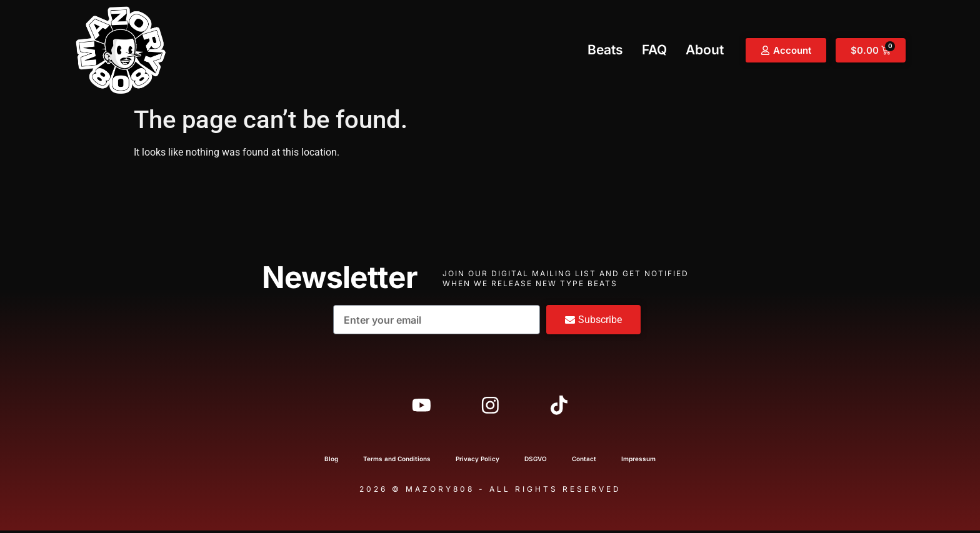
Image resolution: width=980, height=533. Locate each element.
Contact (584, 461)
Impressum (638, 461)
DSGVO (536, 461)
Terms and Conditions (397, 461)
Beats (605, 50)
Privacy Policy (477, 461)
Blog (331, 461)
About (705, 50)
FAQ (654, 50)
